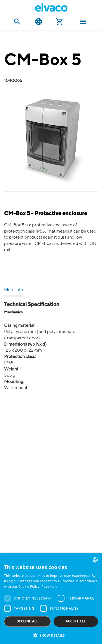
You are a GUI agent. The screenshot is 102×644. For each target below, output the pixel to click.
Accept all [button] (76, 621)
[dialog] (51, 599)
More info (13, 290)
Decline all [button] (27, 621)
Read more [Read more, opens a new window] (50, 587)
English (39, 22)
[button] (51, 635)
